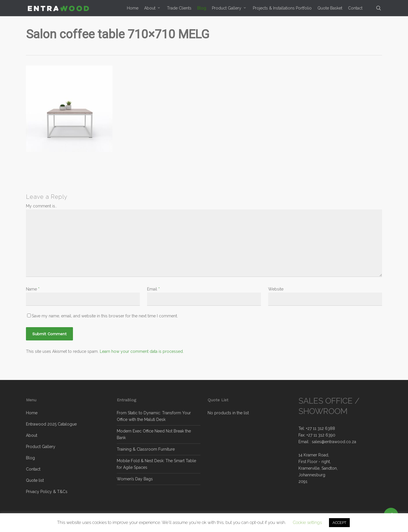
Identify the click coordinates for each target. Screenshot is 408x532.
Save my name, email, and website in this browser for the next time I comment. (105, 316)
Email (153, 289)
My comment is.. (41, 206)
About (32, 435)
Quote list (35, 480)
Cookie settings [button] (307, 522)
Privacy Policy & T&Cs (47, 492)
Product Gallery (41, 447)
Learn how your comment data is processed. (142, 351)
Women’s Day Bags (135, 479)
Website (276, 289)
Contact (33, 469)
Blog (30, 458)
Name (33, 289)
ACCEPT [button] (339, 523)
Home (32, 413)
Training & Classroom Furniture (146, 449)
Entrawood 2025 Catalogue (51, 424)
